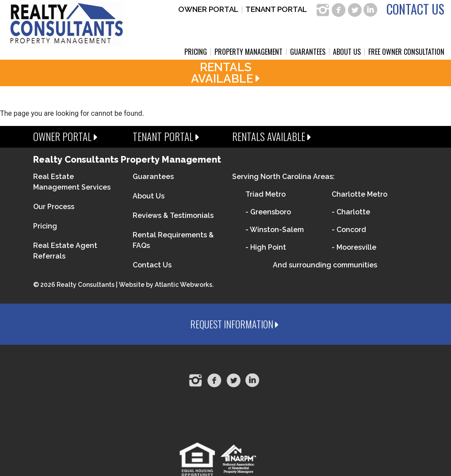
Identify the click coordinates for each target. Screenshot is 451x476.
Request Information (234, 324)
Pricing (196, 52)
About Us (347, 52)
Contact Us (415, 9)
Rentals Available (272, 137)
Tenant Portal (276, 10)
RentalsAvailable (225, 73)
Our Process (54, 207)
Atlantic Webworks (183, 285)
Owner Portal (208, 10)
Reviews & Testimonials (173, 215)
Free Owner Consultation (406, 52)
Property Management (248, 52)
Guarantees (308, 52)
